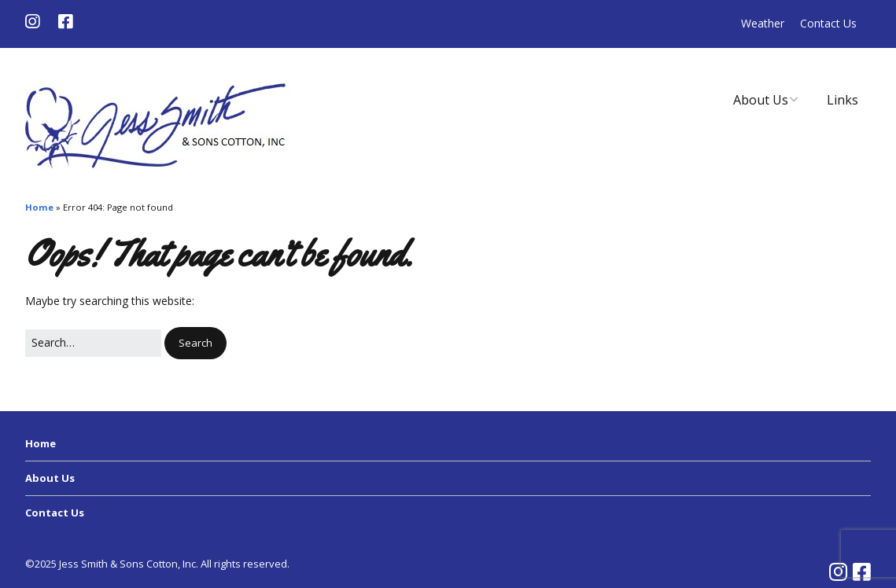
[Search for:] (93, 343)
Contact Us (828, 23)
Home (39, 207)
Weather (763, 23)
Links (843, 100)
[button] (195, 343)
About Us (761, 100)
